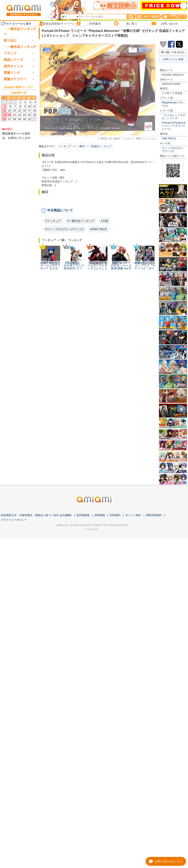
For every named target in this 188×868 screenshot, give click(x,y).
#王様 (105, 221)
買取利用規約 (154, 515)
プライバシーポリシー (14, 520)
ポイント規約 (133, 515)
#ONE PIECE (98, 229)
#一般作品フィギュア (81, 221)
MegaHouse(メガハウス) (173, 104)
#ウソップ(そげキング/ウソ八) (64, 229)
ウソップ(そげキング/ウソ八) (173, 150)
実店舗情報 (83, 515)
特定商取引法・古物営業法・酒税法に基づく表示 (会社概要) (36, 515)
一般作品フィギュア (22, 63)
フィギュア (65, 146)
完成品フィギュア (101, 146)
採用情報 (100, 515)
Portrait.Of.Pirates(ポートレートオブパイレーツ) (174, 126)
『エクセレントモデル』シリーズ (174, 117)
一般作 (81, 146)
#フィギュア (53, 221)
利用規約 (115, 515)
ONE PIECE (169, 138)
